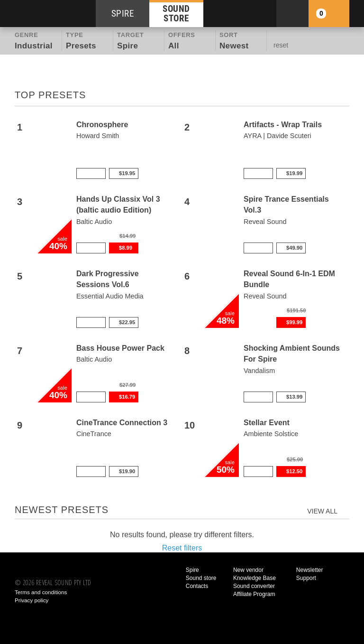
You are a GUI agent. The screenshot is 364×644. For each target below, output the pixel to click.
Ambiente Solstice (271, 434)
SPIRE (123, 14)
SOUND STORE (176, 13)
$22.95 (127, 322)
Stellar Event (267, 423)
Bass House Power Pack (120, 348)
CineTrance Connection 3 (122, 423)
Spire (192, 570)
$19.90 (127, 471)
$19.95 (127, 173)
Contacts (197, 586)
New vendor (248, 570)
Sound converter (254, 586)
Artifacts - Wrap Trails (283, 125)
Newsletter (310, 570)
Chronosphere (102, 125)
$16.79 (127, 397)
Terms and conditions (41, 592)
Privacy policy (32, 600)
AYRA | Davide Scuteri (278, 136)
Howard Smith (98, 136)
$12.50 (294, 471)
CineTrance (94, 434)
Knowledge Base (255, 578)
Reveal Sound (265, 222)
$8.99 (126, 248)
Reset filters (182, 548)
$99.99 (294, 322)
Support (306, 578)
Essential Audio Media (110, 296)
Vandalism (259, 371)
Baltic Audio (94, 222)
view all (322, 511)
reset (281, 45)
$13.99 (294, 397)
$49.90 (294, 248)
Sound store (201, 578)
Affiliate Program (254, 594)
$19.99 (294, 173)
